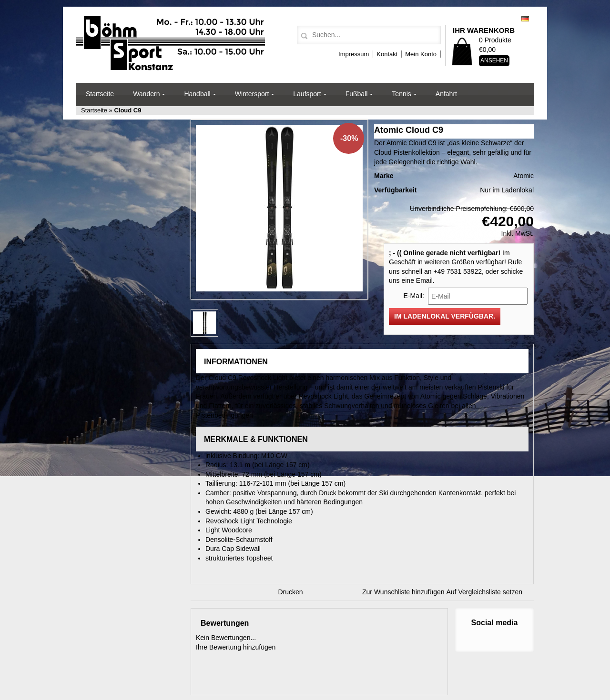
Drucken (291, 592)
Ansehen (494, 60)
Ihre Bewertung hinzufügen (236, 647)
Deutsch (525, 19)
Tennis (401, 94)
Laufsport (307, 94)
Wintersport (252, 94)
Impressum (354, 54)
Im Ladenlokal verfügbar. (445, 316)
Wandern (146, 94)
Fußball (357, 94)
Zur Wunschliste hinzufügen (403, 592)
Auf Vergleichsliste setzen (485, 592)
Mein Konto (421, 54)
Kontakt (387, 54)
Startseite (100, 94)
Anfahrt (446, 94)
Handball (197, 94)
